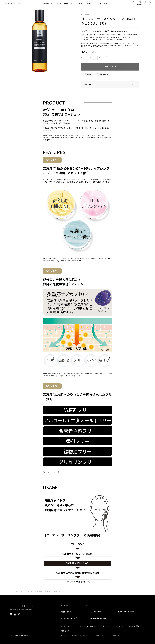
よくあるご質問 (102, 4)
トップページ (65, 626)
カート (150, 3)
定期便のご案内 (69, 4)
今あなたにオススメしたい (98, 618)
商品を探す (133, 3)
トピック (58, 4)
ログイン (145, 3)
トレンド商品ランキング (69, 618)
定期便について (103, 74)
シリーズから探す (103, 612)
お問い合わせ (65, 631)
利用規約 (116, 636)
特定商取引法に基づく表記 (80, 636)
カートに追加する (110, 67)
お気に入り (140, 3)
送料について (89, 74)
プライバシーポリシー (101, 636)
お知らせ (80, 4)
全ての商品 (47, 4)
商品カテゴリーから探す (131, 612)
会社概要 (64, 636)
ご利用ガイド (90, 4)
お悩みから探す (74, 612)
